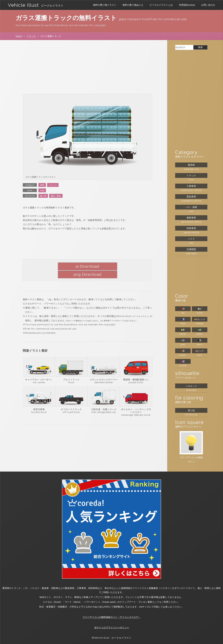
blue (183, 323)
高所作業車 (39, 401)
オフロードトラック (71, 401)
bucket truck (39, 404)
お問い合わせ (208, 5)
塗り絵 (191, 410)
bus (191, 211)
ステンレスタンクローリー (104, 371)
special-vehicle (191, 232)
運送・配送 (56, 196)
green (200, 334)
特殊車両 (191, 228)
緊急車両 (191, 197)
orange (200, 323)
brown (183, 355)
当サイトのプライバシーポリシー (112, 627)
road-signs (191, 253)
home (19, 36)
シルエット (191, 386)
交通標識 (191, 249)
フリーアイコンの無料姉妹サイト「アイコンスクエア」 (112, 617)
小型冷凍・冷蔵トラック (104, 401)
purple (183, 366)
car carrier (39, 374)
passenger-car (191, 169)
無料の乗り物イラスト (105, 5)
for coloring (191, 415)
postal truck (136, 374)
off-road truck (71, 404)
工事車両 (191, 186)
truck (71, 374)
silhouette (191, 390)
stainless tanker (104, 374)
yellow (183, 334)
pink (200, 355)
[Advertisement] (87, 67)
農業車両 (191, 218)
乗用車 (191, 165)
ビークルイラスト (53, 6)
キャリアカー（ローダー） (39, 371)
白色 (42, 191)
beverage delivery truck (136, 407)
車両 (42, 185)
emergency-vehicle (191, 201)
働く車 (43, 196)
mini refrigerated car (104, 404)
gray (183, 344)
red (183, 313)
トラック (31, 36)
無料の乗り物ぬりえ (133, 5)
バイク (191, 239)
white (200, 313)
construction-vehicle (191, 190)
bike (191, 243)
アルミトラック (71, 371)
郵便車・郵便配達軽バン (136, 371)
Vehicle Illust (24, 5)
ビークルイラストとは (161, 5)
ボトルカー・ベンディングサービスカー (136, 403)
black (200, 344)
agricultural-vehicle (191, 222)
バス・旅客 (191, 207)
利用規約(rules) (187, 5)
